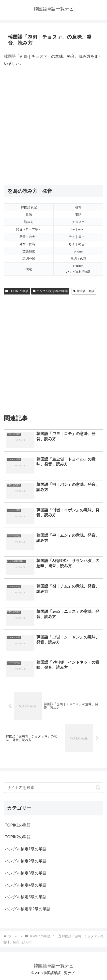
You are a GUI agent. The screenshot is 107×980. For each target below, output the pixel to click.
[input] (53, 788)
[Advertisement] (53, 126)
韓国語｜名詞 (84, 291)
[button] (98, 788)
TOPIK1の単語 (17, 291)
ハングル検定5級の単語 (50, 291)
